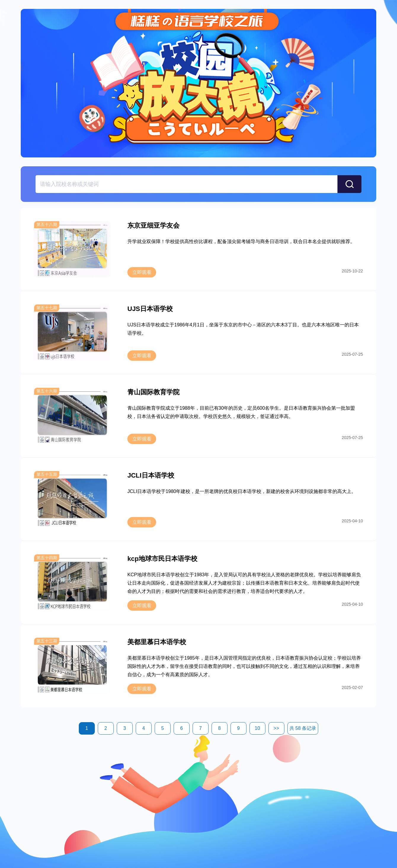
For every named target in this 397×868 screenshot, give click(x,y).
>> (276, 728)
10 (257, 728)
